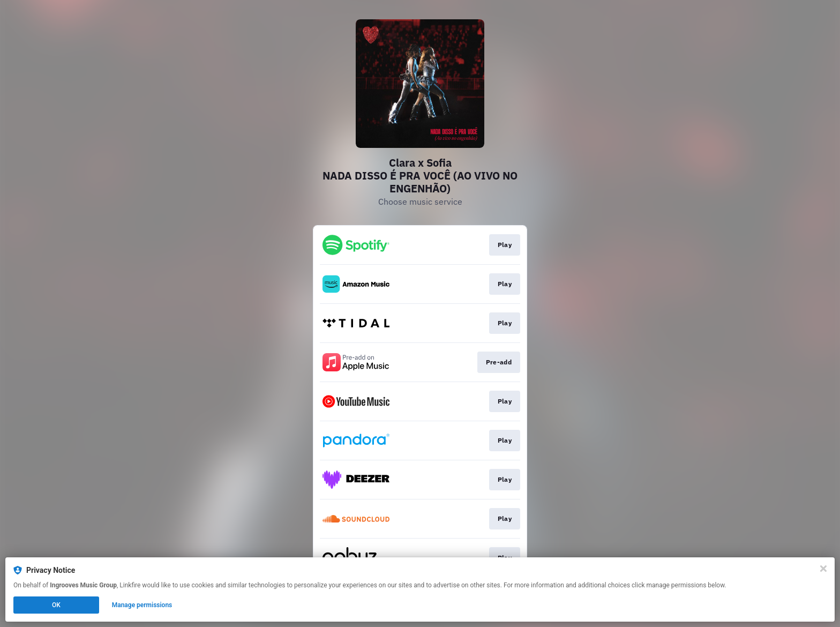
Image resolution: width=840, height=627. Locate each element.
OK (56, 605)
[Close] (823, 569)
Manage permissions (142, 605)
